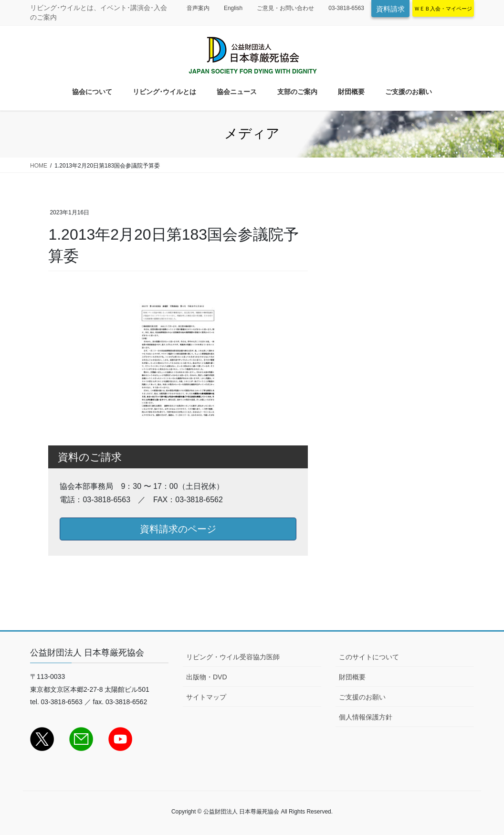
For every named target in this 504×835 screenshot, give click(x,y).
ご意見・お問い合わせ (285, 8)
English (233, 8)
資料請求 (390, 9)
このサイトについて (369, 657)
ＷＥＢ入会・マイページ (443, 9)
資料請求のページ (178, 529)
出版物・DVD (207, 677)
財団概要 (352, 677)
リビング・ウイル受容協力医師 (233, 657)
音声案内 (198, 8)
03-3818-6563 (346, 8)
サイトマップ (206, 697)
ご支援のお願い (362, 697)
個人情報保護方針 (366, 717)
